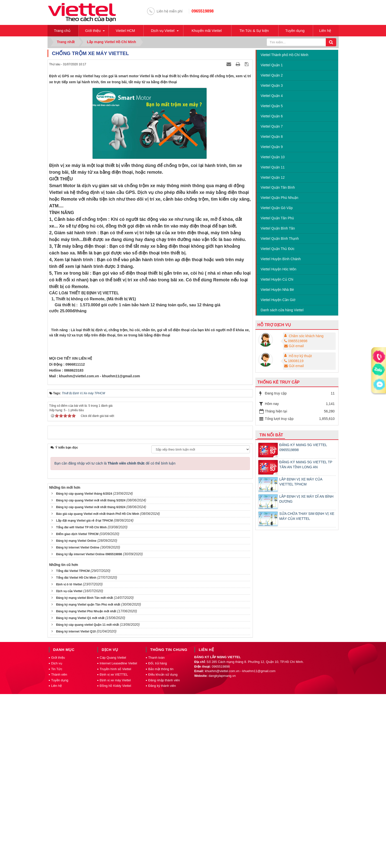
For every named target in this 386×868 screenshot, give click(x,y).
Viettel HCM (125, 31)
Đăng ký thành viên (162, 861)
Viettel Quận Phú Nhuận (279, 198)
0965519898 (203, 11)
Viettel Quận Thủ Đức (277, 249)
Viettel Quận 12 (273, 178)
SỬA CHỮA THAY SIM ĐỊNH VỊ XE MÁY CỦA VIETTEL (307, 517)
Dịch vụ (57, 839)
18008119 (294, 361)
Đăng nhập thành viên (164, 856)
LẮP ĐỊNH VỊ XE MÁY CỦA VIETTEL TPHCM (301, 482)
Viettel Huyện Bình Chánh (281, 259)
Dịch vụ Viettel (163, 31)
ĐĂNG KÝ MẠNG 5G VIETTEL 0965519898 (303, 448)
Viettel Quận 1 (272, 66)
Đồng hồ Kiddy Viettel (115, 861)
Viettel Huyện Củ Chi (277, 280)
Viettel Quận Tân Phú (277, 219)
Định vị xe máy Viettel (115, 856)
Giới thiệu (93, 31)
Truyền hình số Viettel (115, 844)
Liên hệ (326, 31)
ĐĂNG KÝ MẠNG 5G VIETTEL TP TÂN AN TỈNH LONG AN (306, 465)
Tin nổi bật (271, 435)
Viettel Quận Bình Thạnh (280, 239)
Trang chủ (63, 31)
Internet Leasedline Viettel (118, 839)
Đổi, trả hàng (158, 839)
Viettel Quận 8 (272, 137)
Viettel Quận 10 (273, 158)
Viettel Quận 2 (272, 76)
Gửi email (294, 346)
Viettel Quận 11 (273, 168)
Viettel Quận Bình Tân (278, 229)
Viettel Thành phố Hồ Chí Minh (284, 55)
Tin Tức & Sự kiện (256, 31)
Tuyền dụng (297, 31)
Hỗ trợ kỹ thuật (300, 356)
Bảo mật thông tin (161, 844)
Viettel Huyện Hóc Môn (278, 270)
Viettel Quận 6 (272, 117)
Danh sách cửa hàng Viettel (282, 311)
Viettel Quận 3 (272, 86)
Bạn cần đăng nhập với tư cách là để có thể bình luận (115, 639)
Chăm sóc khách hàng (306, 336)
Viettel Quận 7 (272, 127)
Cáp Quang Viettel (113, 833)
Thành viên (59, 850)
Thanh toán (157, 833)
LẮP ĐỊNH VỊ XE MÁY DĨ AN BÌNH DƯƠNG (306, 499)
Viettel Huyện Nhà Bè (277, 290)
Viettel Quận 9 (272, 147)
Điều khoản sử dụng (163, 850)
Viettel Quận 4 (272, 96)
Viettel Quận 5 (272, 106)
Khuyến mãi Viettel (207, 31)
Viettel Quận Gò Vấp (277, 209)
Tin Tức (57, 844)
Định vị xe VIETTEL (114, 850)
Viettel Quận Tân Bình (278, 188)
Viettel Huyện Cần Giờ (278, 300)
